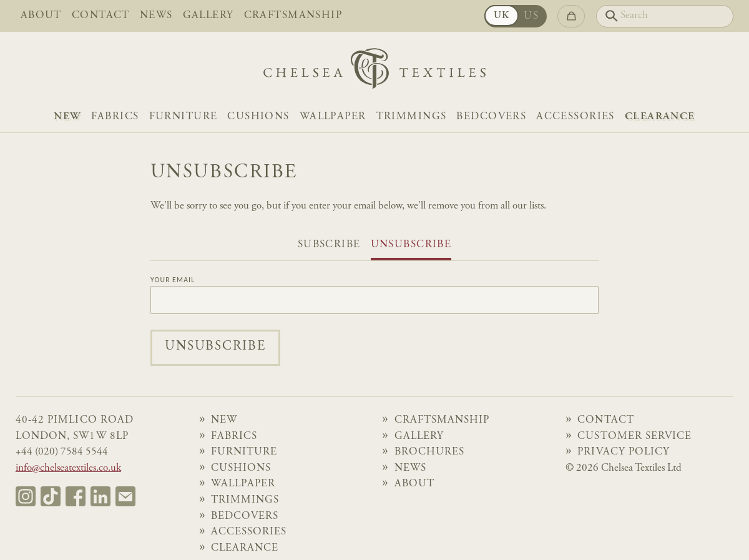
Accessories (575, 117)
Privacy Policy (624, 452)
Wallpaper (333, 117)
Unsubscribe (411, 245)
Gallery (208, 16)
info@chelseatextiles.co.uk (68, 469)
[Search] (665, 16)
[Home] (374, 71)
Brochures (430, 452)
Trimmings (412, 117)
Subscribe (329, 245)
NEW (67, 117)
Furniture (184, 117)
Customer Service (634, 437)
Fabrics (115, 117)
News (156, 16)
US (531, 17)
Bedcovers (491, 117)
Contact (101, 16)
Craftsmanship (293, 16)
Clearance (660, 117)
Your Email (173, 280)
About (41, 16)
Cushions (258, 117)
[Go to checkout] (571, 16)
